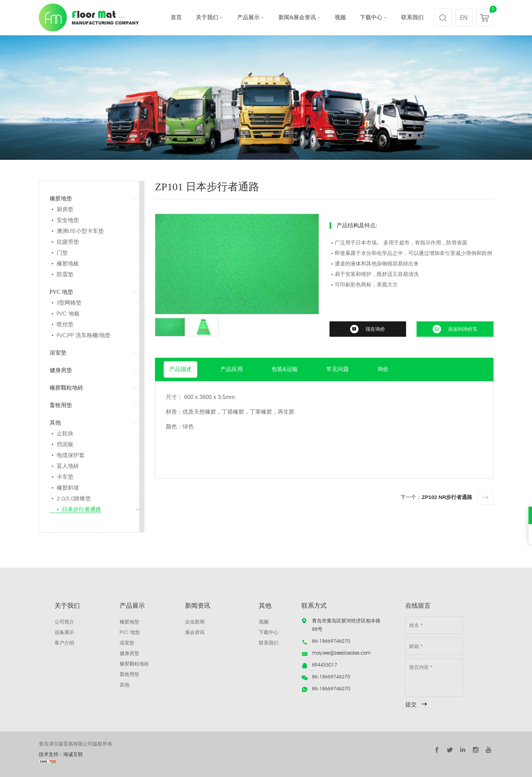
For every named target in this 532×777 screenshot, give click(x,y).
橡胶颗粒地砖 (66, 388)
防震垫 (65, 274)
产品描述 (180, 369)
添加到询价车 (463, 329)
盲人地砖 (68, 466)
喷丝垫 (65, 324)
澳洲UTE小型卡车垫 (80, 231)
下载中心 (371, 17)
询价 (383, 369)
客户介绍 (64, 643)
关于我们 (207, 17)
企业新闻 (195, 622)
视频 (340, 17)
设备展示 (64, 632)
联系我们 (412, 17)
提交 (411, 704)
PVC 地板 (68, 313)
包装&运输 (285, 369)
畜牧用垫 (61, 405)
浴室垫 (58, 353)
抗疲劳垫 (68, 242)
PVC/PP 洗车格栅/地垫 (84, 335)
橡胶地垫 (61, 198)
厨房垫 (65, 209)
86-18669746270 (331, 641)
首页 (176, 17)
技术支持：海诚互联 (61, 754)
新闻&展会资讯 (297, 17)
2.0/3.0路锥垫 (74, 498)
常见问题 (338, 369)
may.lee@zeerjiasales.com (341, 653)
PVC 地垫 (61, 292)
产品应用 (232, 369)
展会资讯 (195, 632)
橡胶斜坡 (68, 488)
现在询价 (375, 329)
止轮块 (65, 433)
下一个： (436, 497)
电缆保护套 (71, 455)
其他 (55, 423)
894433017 (325, 665)
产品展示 (248, 17)
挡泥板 (65, 444)
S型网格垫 (69, 303)
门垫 (62, 253)
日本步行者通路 (81, 509)
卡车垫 (65, 477)
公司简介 (64, 622)
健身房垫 (61, 370)
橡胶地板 (68, 263)
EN (464, 18)
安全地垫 (68, 220)
